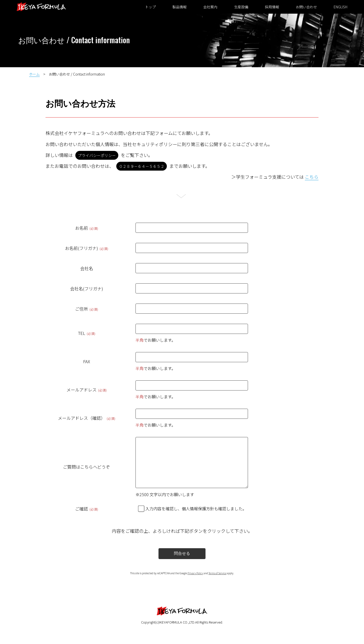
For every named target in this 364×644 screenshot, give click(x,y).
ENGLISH (339, 7)
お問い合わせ (305, 7)
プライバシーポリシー (97, 155)
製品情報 (178, 7)
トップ (149, 7)
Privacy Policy (195, 583)
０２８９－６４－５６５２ (142, 166)
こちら (312, 177)
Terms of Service (218, 583)
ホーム (34, 74)
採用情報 (270, 7)
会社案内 (209, 7)
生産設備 (240, 7)
